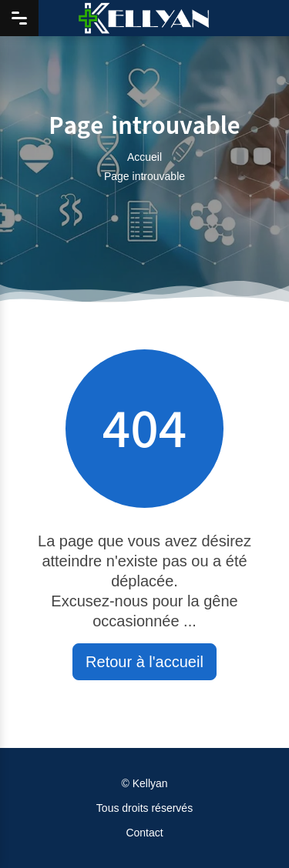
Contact (144, 833)
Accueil (144, 157)
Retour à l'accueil (144, 662)
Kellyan (150, 783)
